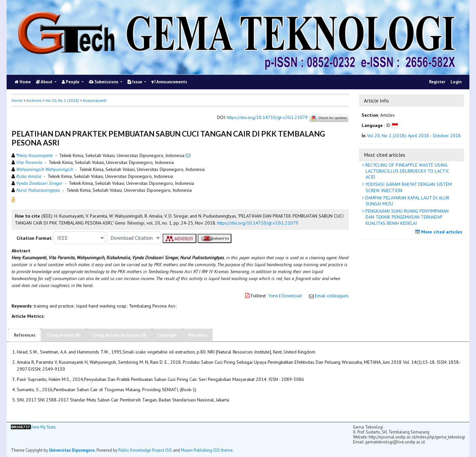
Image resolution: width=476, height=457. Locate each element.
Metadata (198, 335)
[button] (13, 199)
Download (292, 296)
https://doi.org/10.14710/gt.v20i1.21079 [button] (258, 223)
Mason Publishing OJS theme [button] (207, 450)
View (273, 296)
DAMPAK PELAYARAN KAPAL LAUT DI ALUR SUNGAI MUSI (407, 201)
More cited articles (440, 232)
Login (456, 82)
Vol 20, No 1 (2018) (62, 100)
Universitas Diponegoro (72, 450)
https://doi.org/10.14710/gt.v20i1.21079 (267, 118)
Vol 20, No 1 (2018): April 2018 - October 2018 (414, 136)
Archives (34, 100)
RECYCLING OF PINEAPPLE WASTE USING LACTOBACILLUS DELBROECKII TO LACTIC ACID (407, 171)
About (45, 82)
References (25, 335)
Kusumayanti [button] (95, 100)
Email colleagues (332, 296)
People (71, 82)
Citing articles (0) (64, 335)
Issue (135, 82)
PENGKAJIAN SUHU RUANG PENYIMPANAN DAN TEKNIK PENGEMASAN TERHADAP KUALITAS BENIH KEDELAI (406, 217)
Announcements (169, 82)
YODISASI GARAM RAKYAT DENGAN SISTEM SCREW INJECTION (408, 187)
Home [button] (17, 100)
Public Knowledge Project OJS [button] (145, 450)
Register (437, 82)
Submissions (104, 82)
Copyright (167, 335)
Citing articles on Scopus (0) (119, 335)
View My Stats (43, 427)
